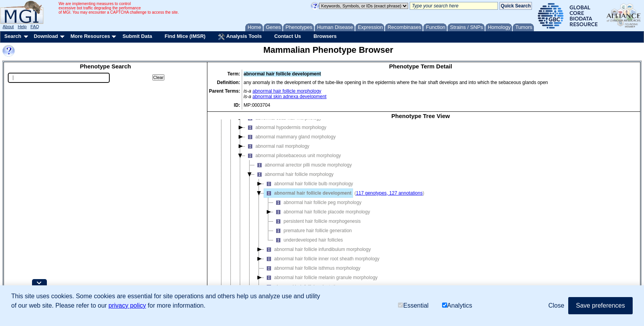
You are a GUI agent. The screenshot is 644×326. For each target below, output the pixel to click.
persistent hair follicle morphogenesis (317, 221)
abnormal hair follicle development (308, 193)
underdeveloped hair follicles (308, 240)
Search (13, 36)
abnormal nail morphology (277, 146)
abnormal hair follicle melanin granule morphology (321, 278)
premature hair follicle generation (313, 231)
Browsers (325, 36)
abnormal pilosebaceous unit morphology (293, 156)
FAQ (35, 27)
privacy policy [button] (127, 305)
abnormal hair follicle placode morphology (322, 212)
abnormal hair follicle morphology (287, 91)
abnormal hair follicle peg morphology (317, 202)
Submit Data (137, 36)
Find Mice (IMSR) (185, 36)
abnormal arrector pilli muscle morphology (303, 165)
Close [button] (556, 305)
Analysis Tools (240, 37)
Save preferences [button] (600, 305)
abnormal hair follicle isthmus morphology (312, 268)
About (8, 27)
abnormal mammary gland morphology (290, 137)
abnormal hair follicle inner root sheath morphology (322, 259)
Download (46, 36)
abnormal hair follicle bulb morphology (309, 184)
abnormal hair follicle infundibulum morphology (317, 249)
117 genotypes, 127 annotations (389, 193)
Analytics (457, 305)
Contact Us (288, 36)
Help (22, 27)
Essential (413, 305)
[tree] (421, 211)
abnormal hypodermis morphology (286, 127)
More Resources (90, 36)
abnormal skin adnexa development (290, 97)
